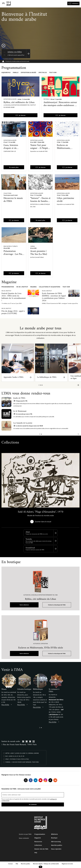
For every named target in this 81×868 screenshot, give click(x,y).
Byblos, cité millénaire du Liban (19, 102)
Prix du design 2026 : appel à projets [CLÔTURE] (13, 312)
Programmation (8, 287)
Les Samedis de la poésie (23, 423)
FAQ (36, 853)
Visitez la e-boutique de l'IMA (57, 605)
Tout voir (53, 72)
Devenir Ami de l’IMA (41, 849)
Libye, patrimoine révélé (65, 200)
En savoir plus (14, 167)
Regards (33, 287)
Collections (7, 193)
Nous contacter (24, 838)
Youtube (29, 539)
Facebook (31, 780)
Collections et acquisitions (50, 287)
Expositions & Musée (10, 99)
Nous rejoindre (56, 849)
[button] (39, 385)
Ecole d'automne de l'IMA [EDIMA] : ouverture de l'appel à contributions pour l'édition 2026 (54, 297)
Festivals (46, 99)
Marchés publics (57, 845)
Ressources (38, 842)
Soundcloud (30, 548)
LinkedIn (36, 780)
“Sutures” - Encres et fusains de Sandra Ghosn (40, 201)
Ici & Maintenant (20, 411)
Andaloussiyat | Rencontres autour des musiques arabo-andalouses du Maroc (60, 105)
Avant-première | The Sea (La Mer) (39, 253)
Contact (10, 864)
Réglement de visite (67, 864)
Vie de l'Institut (22, 287)
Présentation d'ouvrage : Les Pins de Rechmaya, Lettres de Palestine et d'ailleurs (13, 257)
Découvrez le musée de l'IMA (13, 200)
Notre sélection (24, 605)
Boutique (54, 838)
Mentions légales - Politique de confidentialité (46, 864)
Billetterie (75, 3)
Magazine (38, 838)
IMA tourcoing (56, 842)
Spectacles (43, 72)
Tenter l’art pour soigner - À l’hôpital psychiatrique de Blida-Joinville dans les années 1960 (40, 151)
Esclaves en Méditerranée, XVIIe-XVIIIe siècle (66, 148)
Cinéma (33, 246)
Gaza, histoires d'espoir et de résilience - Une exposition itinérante (14, 150)
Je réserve (22, 115)
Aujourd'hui (6, 72)
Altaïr (28, 532)
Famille (16, 72)
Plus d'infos (5, 705)
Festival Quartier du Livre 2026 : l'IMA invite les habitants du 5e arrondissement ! (14, 297)
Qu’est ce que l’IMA (25, 834)
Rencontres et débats (11, 246)
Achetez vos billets (15, 52)
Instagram (45, 780)
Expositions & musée (28, 72)
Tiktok (50, 780)
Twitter (26, 780)
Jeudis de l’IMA (19, 398)
